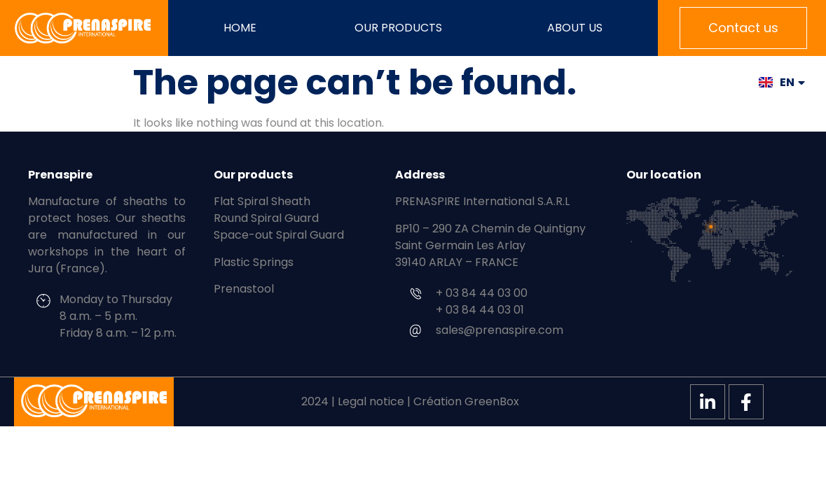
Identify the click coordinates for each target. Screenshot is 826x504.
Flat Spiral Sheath (262, 201)
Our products (402, 28)
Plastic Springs (254, 262)
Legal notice (371, 401)
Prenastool (244, 289)
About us (575, 28)
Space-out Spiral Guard (279, 235)
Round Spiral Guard (266, 218)
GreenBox (492, 401)
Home (240, 28)
